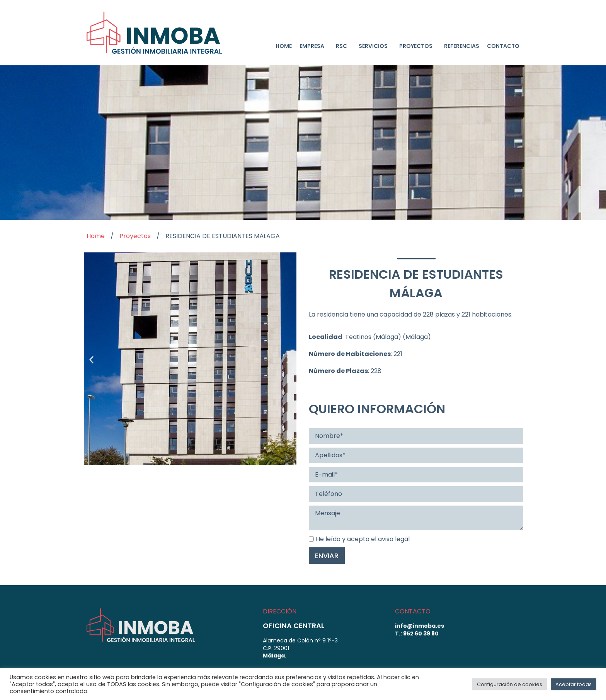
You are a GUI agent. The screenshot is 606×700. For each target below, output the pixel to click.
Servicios (375, 46)
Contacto (503, 46)
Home (284, 46)
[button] (91, 360)
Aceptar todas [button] (574, 684)
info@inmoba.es (420, 626)
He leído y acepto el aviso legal (359, 539)
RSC (343, 46)
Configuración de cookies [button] (510, 684)
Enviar (327, 556)
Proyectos (418, 46)
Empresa (314, 46)
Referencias (462, 46)
